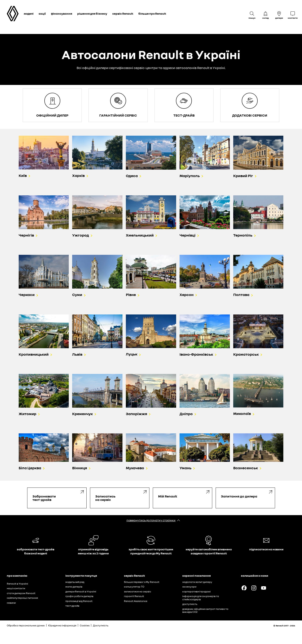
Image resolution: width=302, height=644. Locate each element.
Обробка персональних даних (26, 625)
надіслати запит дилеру (197, 582)
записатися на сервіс (138, 591)
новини (11, 603)
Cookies (85, 625)
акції (42, 13)
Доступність (101, 625)
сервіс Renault (123, 13)
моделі (29, 13)
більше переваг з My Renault (142, 582)
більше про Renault (152, 13)
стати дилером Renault (21, 593)
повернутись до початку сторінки (151, 520)
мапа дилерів (74, 587)
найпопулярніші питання (22, 598)
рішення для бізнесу (92, 13)
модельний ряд (75, 582)
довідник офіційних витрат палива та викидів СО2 (205, 610)
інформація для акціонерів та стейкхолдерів (201, 598)
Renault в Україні (17, 584)
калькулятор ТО (134, 587)
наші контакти (16, 588)
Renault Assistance (136, 601)
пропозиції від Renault (79, 601)
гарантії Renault (134, 596)
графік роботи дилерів (79, 596)
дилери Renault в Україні (81, 591)
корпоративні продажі (197, 591)
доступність (190, 604)
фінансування (62, 13)
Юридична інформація (62, 625)
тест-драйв (72, 606)
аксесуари (189, 587)
